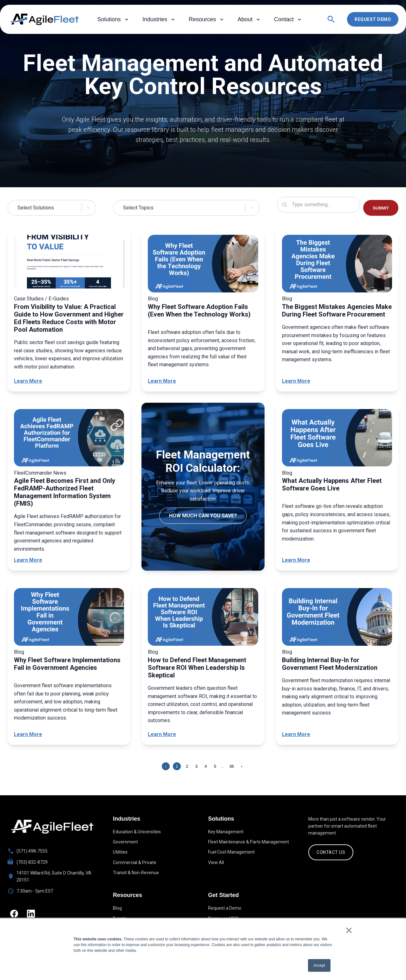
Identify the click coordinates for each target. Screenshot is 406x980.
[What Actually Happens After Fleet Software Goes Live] (337, 439)
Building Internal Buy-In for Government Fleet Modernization (330, 664)
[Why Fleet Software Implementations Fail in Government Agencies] (69, 618)
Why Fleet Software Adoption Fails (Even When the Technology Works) (199, 311)
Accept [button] (319, 965)
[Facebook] (15, 914)
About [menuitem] (249, 19)
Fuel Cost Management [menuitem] (231, 852)
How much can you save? (203, 516)
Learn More (28, 381)
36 (232, 766)
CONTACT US (331, 852)
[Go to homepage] (52, 827)
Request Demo (373, 19)
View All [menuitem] (216, 862)
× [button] (349, 930)
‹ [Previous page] (166, 766)
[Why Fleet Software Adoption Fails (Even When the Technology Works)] (203, 265)
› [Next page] (242, 766)
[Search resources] (319, 205)
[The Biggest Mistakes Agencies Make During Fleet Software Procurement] (337, 265)
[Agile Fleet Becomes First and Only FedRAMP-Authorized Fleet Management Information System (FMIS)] (69, 439)
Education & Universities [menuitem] (137, 832)
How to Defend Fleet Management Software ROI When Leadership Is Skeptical (197, 668)
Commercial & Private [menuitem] (135, 862)
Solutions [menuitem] (114, 19)
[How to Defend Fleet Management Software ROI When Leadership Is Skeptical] (203, 618)
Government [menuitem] (125, 842)
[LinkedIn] (33, 914)
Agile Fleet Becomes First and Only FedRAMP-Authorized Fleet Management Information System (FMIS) (65, 492)
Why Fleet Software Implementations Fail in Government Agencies (67, 664)
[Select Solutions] (52, 208)
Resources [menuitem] (207, 19)
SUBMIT (381, 208)
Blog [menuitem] (117, 909)
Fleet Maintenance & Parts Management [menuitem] (249, 842)
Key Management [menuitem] (226, 832)
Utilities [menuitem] (120, 852)
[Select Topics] (187, 208)
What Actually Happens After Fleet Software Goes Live (332, 484)
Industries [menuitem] (159, 19)
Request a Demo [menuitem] (225, 909)
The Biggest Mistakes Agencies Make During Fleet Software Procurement (337, 311)
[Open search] (331, 19)
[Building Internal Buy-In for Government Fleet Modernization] (337, 618)
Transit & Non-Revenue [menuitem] (136, 873)
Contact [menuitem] (288, 19)
